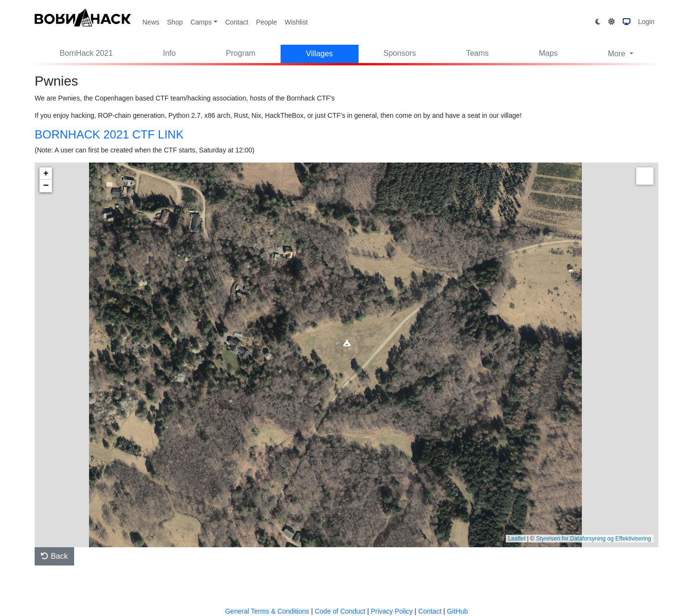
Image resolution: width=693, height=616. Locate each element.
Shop (175, 22)
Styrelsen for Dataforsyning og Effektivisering (594, 539)
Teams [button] (477, 53)
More (618, 54)
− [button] (46, 186)
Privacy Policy (391, 611)
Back (54, 556)
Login (646, 22)
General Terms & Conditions (267, 611)
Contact (237, 22)
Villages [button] (320, 54)
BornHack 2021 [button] (86, 53)
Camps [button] (201, 22)
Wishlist (296, 22)
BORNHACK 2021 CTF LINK (109, 134)
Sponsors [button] (400, 53)
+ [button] (46, 174)
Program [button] (240, 53)
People (267, 22)
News (151, 22)
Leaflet (517, 539)
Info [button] (170, 53)
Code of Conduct (340, 611)
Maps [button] (548, 53)
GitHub (458, 611)
